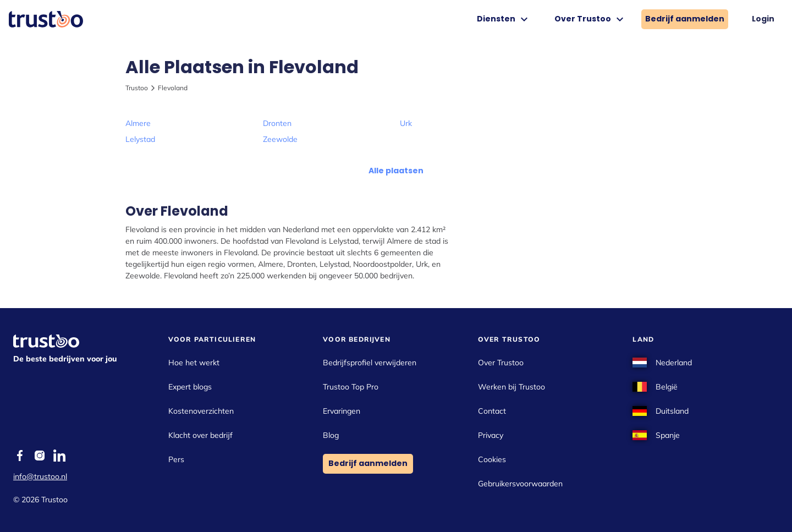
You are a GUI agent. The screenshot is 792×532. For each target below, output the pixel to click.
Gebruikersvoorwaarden (520, 484)
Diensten (504, 19)
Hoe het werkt (194, 363)
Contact (492, 411)
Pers (176, 459)
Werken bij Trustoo (512, 387)
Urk (406, 123)
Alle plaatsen (396, 171)
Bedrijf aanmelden (685, 19)
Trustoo (137, 88)
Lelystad (140, 139)
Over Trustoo (590, 19)
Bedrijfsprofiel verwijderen (370, 363)
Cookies (492, 459)
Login (763, 19)
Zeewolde (280, 139)
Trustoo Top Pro (351, 387)
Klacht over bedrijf (200, 435)
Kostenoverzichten (201, 411)
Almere (138, 123)
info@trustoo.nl (40, 476)
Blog (331, 435)
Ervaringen (342, 411)
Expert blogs (190, 387)
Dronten (277, 123)
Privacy (491, 435)
